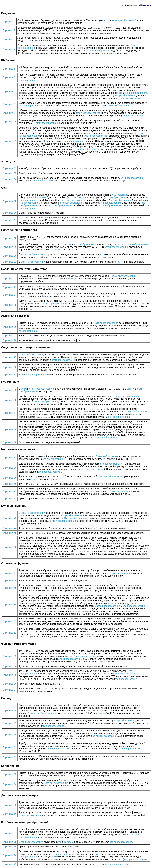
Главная (8, 3)
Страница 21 (10, 262)
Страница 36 (10, 442)
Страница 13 (10, 173)
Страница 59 (10, 723)
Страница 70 (10, 855)
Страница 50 (10, 605)
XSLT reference (120, 195)
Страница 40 (10, 484)
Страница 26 (10, 327)
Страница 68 (10, 842)
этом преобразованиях (42, 389)
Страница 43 (10, 518)
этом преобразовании (101, 51)
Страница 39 (10, 478)
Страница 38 (10, 468)
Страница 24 (10, 295)
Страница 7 (9, 92)
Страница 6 (9, 77)
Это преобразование (96, 136)
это (121, 93)
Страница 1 (9, 22)
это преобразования (136, 93)
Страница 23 (10, 287)
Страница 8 (9, 104)
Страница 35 (10, 430)
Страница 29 (10, 357)
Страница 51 (10, 621)
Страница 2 (9, 30)
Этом (24, 389)
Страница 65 (10, 805)
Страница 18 (10, 238)
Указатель (146, 5)
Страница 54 (10, 666)
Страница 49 (10, 588)
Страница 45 (10, 533)
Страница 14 (10, 179)
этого (106, 20)
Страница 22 (10, 279)
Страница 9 (9, 113)
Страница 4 (9, 49)
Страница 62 (10, 757)
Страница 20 (10, 256)
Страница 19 (10, 247)
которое (68, 842)
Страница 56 (10, 684)
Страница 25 (10, 305)
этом (57, 250)
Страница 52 (10, 633)
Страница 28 (10, 340)
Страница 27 (10, 336)
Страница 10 (10, 122)
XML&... (23, 3)
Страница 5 (9, 69)
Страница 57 (10, 690)
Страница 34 (10, 413)
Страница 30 (10, 367)
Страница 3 (9, 39)
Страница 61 (10, 747)
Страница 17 (10, 220)
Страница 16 (10, 213)
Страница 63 (10, 774)
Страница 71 (10, 864)
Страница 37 (10, 458)
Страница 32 (10, 390)
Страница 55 (10, 675)
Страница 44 (10, 528)
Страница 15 (10, 201)
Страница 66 (10, 814)
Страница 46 (10, 547)
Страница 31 (10, 375)
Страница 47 (10, 573)
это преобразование (125, 95)
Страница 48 (10, 580)
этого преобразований (124, 20)
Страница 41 (10, 491)
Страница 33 (10, 400)
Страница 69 (10, 847)
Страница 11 (10, 141)
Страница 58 (10, 711)
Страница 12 (10, 168)
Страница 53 (10, 656)
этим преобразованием (105, 736)
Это (136, 133)
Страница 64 (10, 784)
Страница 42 (10, 499)
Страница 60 (10, 735)
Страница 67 (10, 833)
